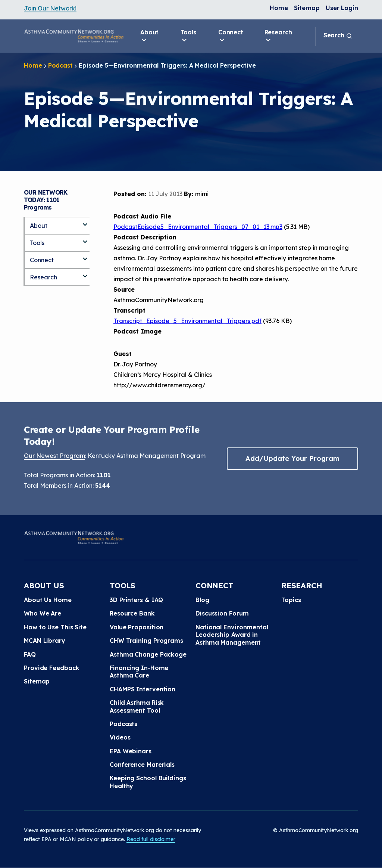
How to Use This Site (55, 627)
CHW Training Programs (146, 641)
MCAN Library (45, 641)
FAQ (30, 654)
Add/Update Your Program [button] (292, 458)
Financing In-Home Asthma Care (139, 672)
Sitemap (307, 8)
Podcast (60, 65)
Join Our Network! (50, 8)
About (150, 36)
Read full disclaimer (151, 839)
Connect (231, 36)
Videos (120, 737)
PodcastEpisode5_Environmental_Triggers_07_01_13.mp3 (198, 227)
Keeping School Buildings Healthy (148, 782)
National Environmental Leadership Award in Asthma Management (232, 635)
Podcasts (123, 724)
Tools (189, 36)
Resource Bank (132, 613)
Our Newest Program (54, 456)
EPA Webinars (131, 751)
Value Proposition (137, 627)
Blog (202, 600)
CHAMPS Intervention (143, 689)
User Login (342, 8)
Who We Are (43, 613)
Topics (291, 600)
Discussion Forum (222, 613)
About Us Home (48, 600)
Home (279, 8)
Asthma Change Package (148, 654)
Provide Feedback (51, 668)
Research (278, 36)
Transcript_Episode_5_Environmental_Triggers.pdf (187, 321)
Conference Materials (142, 765)
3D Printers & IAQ (136, 600)
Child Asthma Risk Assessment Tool (137, 706)
